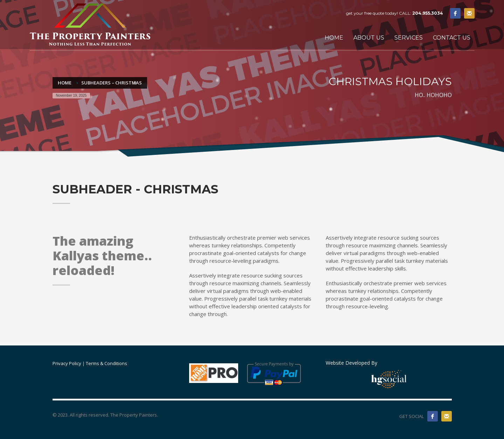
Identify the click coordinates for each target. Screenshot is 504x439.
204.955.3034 (428, 13)
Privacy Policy (67, 363)
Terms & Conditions (106, 363)
